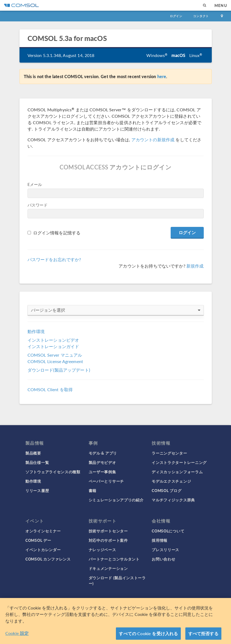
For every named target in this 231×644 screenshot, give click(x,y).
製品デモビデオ (102, 462)
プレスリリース (165, 550)
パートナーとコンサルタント (114, 559)
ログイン (176, 16)
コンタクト (201, 16)
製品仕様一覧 (37, 462)
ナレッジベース (102, 550)
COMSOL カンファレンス (48, 559)
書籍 (93, 490)
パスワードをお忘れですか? (54, 259)
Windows (157, 55)
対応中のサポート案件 (108, 540)
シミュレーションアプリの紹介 (116, 500)
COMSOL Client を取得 (50, 389)
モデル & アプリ (103, 453)
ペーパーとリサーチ (106, 481)
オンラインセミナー (43, 531)
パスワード (38, 205)
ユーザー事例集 (102, 472)
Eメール (35, 184)
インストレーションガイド (53, 346)
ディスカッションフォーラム (177, 472)
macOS (179, 55)
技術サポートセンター (108, 531)
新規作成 (195, 266)
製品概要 (33, 453)
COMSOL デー (38, 540)
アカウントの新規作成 (153, 140)
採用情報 (160, 540)
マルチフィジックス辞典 (173, 500)
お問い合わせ (163, 559)
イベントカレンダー (43, 550)
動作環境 (36, 331)
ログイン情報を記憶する (57, 233)
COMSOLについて (168, 531)
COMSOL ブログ (167, 490)
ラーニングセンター (169, 453)
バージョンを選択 (116, 310)
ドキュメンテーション (108, 568)
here (162, 76)
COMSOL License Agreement (55, 361)
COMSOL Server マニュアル (55, 355)
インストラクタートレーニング (179, 462)
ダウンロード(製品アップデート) (59, 370)
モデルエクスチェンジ (171, 481)
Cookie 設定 (17, 634)
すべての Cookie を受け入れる (148, 634)
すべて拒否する (203, 634)
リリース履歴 (37, 490)
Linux (196, 55)
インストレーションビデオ (53, 340)
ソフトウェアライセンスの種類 (53, 472)
